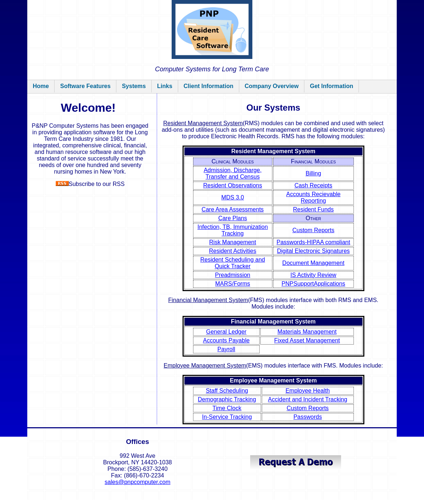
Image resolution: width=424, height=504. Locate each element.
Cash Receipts (313, 185)
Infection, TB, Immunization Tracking (233, 230)
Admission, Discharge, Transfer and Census (233, 173)
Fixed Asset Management (307, 340)
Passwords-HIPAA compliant (313, 242)
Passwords (308, 417)
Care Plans (233, 218)
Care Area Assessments (233, 209)
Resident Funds (313, 209)
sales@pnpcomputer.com (138, 482)
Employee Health (308, 391)
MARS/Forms (233, 284)
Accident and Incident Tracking (308, 399)
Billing (313, 173)
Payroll (226, 349)
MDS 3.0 (233, 197)
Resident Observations (233, 185)
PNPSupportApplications (313, 284)
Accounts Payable (226, 340)
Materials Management (307, 332)
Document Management (313, 263)
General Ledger (226, 332)
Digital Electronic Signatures (313, 251)
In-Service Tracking (227, 417)
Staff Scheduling (227, 391)
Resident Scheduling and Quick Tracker (233, 263)
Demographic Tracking (227, 399)
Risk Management (233, 242)
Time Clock (227, 408)
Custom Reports (313, 230)
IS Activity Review (313, 275)
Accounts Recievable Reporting (313, 197)
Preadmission (233, 275)
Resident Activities (233, 251)
